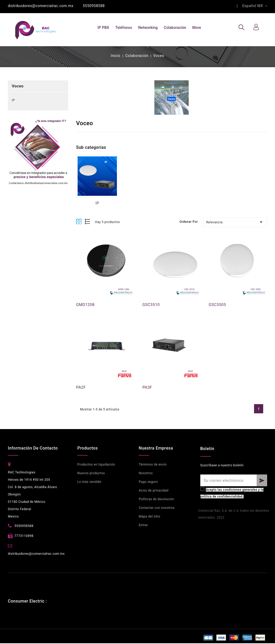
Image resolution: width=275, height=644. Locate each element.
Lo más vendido (89, 482)
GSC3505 (217, 305)
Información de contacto (33, 448)
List (88, 222)
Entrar (143, 525)
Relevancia (235, 222)
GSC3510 (151, 305)
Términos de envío (153, 464)
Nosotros (146, 473)
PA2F (81, 387)
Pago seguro (148, 482)
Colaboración (175, 28)
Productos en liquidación (96, 464)
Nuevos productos (91, 473)
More (197, 28)
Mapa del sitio (149, 516)
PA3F (147, 387)
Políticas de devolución (156, 499)
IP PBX (103, 28)
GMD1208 (85, 305)
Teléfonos (124, 28)
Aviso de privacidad (153, 490)
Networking (148, 28)
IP (13, 100)
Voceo (18, 86)
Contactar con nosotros (157, 508)
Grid (79, 222)
